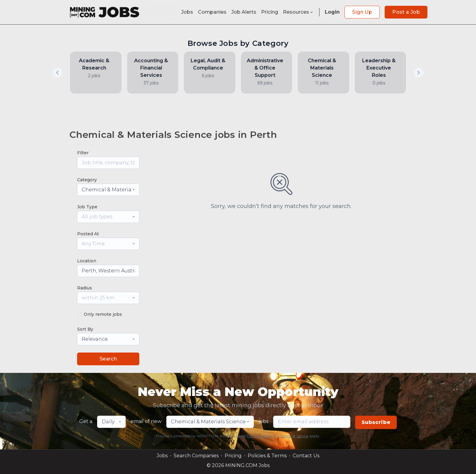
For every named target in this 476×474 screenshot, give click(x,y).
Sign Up (362, 12)
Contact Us (306, 456)
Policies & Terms (267, 456)
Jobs (187, 12)
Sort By (85, 329)
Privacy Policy (260, 436)
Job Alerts (244, 12)
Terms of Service (294, 436)
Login (332, 12)
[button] (419, 73)
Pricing (270, 12)
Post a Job (406, 12)
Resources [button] (298, 12)
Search (108, 359)
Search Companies (196, 456)
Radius (85, 288)
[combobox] (108, 190)
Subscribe (376, 422)
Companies (212, 12)
